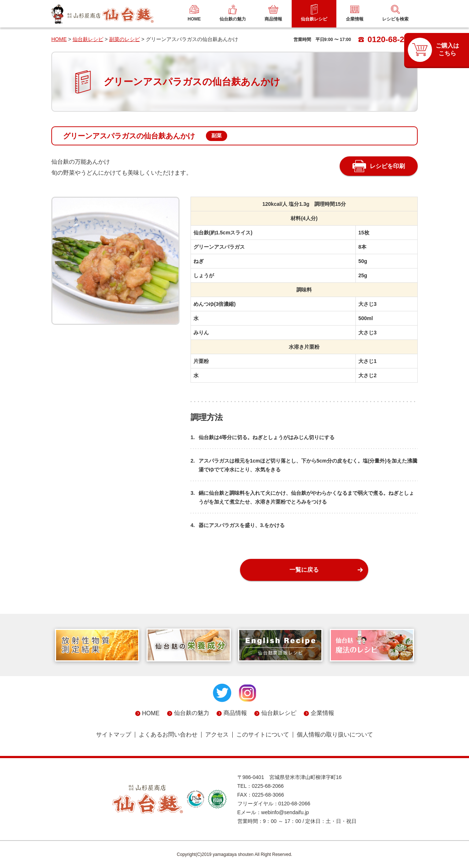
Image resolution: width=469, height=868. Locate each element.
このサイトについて (263, 735)
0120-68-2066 (388, 39)
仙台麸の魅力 (192, 713)
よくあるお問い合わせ (168, 735)
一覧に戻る (304, 570)
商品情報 (235, 713)
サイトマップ (114, 735)
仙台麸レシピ (88, 39)
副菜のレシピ (125, 39)
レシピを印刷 (387, 166)
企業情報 (322, 713)
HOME (59, 39)
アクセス (217, 735)
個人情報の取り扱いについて (335, 735)
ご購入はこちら (447, 49)
